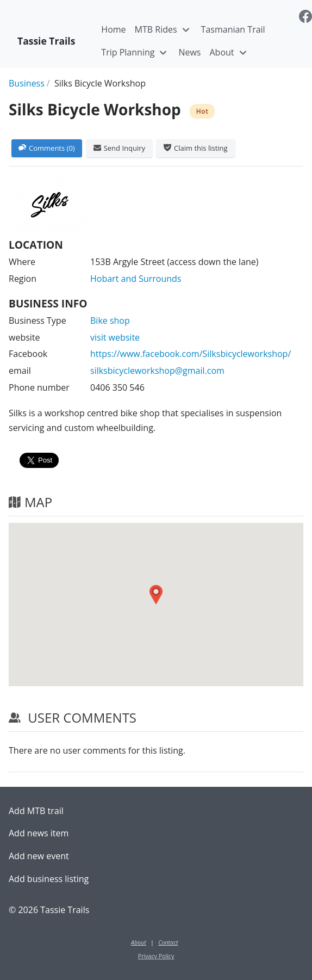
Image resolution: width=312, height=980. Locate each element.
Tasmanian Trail (233, 29)
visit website (115, 337)
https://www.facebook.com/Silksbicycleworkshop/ (191, 354)
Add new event (39, 856)
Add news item (39, 833)
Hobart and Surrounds (136, 279)
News (189, 52)
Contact (168, 942)
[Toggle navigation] (186, 30)
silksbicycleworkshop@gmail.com (157, 371)
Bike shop (110, 320)
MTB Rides (156, 29)
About (221, 52)
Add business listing (49, 879)
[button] (156, 595)
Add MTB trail (36, 811)
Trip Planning (128, 52)
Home (113, 29)
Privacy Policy (156, 956)
